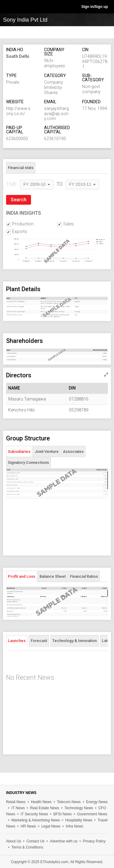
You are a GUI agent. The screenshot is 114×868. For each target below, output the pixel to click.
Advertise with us (64, 841)
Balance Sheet (53, 576)
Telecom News (69, 802)
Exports (20, 231)
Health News (41, 802)
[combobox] (37, 185)
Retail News (16, 802)
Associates (73, 452)
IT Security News (34, 814)
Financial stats (21, 168)
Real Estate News (45, 808)
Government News (92, 814)
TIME (12, 184)
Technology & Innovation (74, 641)
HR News (28, 826)
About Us (14, 841)
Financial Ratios (84, 576)
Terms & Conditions (27, 847)
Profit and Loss (22, 576)
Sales (69, 224)
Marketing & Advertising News (36, 820)
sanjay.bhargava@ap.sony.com (56, 114)
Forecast (39, 641)
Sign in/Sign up (95, 7)
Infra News (74, 826)
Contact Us (35, 841)
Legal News (51, 826)
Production (23, 224)
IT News (18, 808)
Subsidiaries (19, 452)
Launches (17, 641)
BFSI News (63, 814)
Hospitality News (79, 820)
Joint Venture (47, 452)
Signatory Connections (28, 462)
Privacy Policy (94, 841)
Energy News (97, 802)
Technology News (79, 808)
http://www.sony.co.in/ (18, 111)
